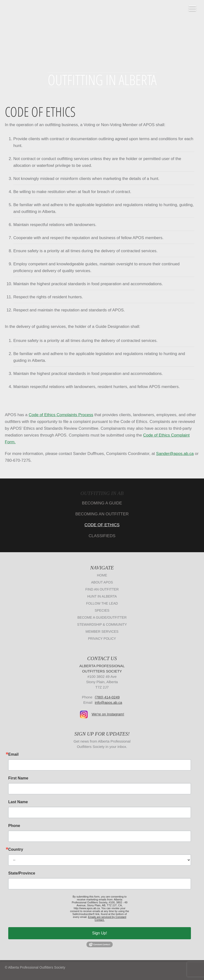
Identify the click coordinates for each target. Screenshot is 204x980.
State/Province (22, 873)
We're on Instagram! (108, 714)
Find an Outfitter (102, 589)
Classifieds (102, 536)
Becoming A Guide (102, 503)
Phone (14, 826)
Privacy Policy (102, 639)
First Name (18, 778)
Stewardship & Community (102, 624)
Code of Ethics (102, 525)
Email (13, 754)
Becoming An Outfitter (102, 514)
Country (16, 850)
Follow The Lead (102, 603)
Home (102, 575)
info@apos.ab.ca (108, 702)
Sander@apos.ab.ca (175, 454)
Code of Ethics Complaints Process (61, 415)
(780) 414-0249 (107, 697)
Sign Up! (99, 933)
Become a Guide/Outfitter (102, 617)
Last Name (18, 802)
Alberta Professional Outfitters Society (102, 36)
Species (102, 610)
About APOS (102, 582)
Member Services (102, 632)
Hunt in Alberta (102, 596)
